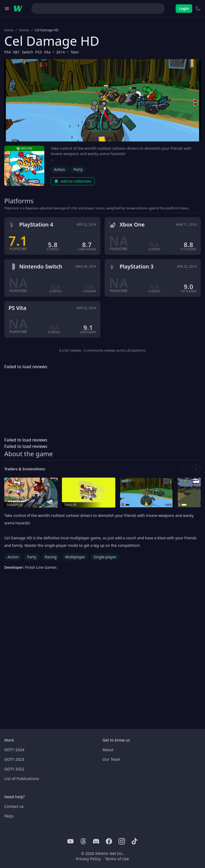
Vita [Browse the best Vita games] (47, 52)
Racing (51, 557)
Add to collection (73, 181)
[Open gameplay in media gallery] (31, 493)
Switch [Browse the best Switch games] (27, 52)
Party (78, 169)
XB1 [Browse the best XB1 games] (16, 52)
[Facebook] (109, 841)
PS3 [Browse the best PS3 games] (38, 52)
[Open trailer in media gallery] (89, 493)
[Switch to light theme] (198, 9)
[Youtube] (70, 841)
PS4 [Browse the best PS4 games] (7, 52)
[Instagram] (122, 841)
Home (9, 30)
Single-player (105, 557)
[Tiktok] (135, 841)
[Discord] (96, 841)
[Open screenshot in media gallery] (146, 493)
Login (184, 8)
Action (59, 169)
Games (24, 30)
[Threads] (83, 841)
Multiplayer (75, 557)
